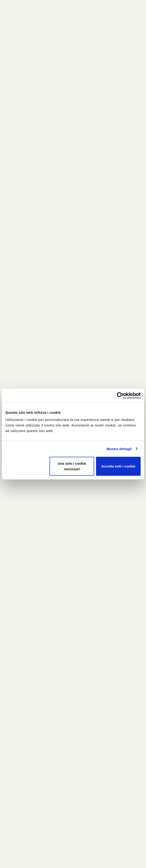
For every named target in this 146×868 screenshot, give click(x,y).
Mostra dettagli (119, 449)
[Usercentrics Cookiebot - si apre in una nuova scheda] (120, 395)
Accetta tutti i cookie (118, 466)
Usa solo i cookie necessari (72, 466)
